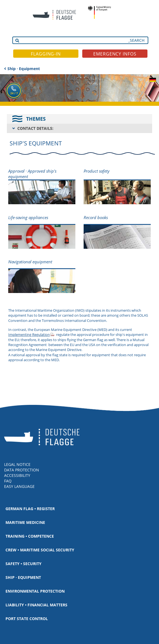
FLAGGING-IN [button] (46, 54)
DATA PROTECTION (22, 470)
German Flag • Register (30, 509)
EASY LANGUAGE (19, 486)
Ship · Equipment (24, 69)
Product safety (97, 171)
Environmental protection (35, 591)
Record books (96, 217)
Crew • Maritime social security (40, 550)
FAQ (8, 481)
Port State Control (27, 619)
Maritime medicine (25, 522)
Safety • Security (24, 564)
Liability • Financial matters (36, 605)
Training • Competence (30, 536)
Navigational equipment (30, 262)
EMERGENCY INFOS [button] (115, 54)
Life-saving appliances (28, 217)
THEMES (36, 119)
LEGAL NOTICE (17, 464)
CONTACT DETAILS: (35, 128)
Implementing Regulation (29, 335)
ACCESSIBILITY (17, 475)
